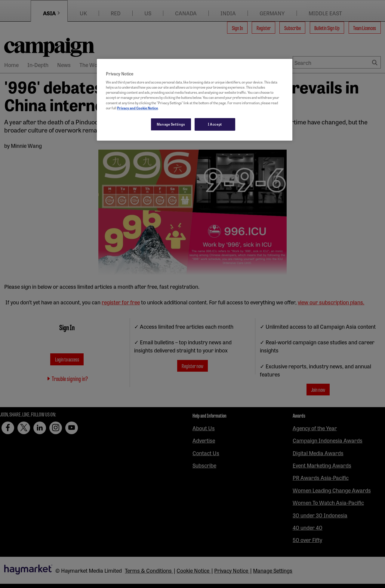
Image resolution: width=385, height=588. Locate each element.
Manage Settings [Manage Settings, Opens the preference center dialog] (171, 124)
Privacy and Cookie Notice (137, 108)
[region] (195, 100)
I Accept (215, 124)
